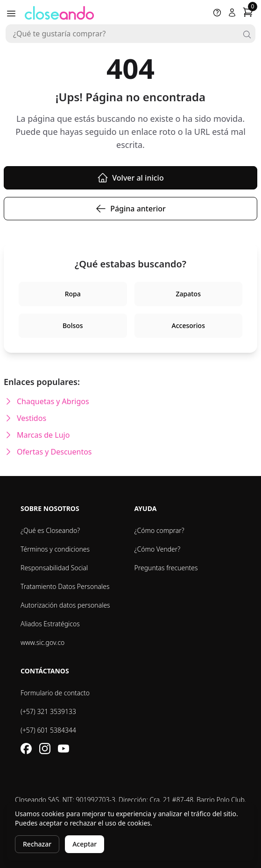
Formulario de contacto (55, 693)
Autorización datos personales (65, 605)
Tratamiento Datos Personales (65, 586)
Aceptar (85, 844)
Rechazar (37, 844)
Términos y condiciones (55, 549)
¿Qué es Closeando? (50, 530)
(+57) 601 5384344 (48, 730)
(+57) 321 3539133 (48, 711)
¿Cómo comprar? (159, 530)
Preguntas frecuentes (166, 568)
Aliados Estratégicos (50, 624)
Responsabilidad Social (54, 568)
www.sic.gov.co (42, 642)
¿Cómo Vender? (158, 549)
